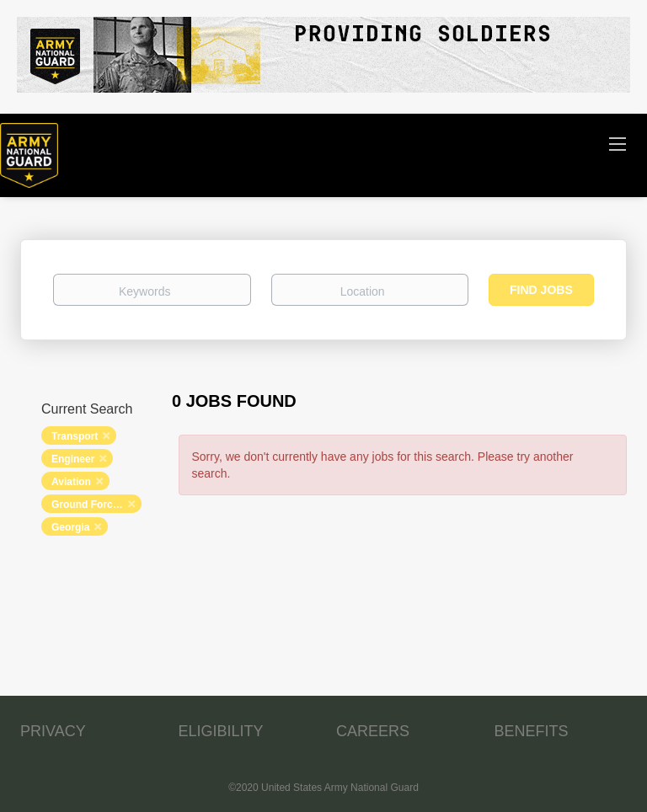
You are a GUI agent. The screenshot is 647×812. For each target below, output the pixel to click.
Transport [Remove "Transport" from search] (75, 436)
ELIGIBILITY (221, 731)
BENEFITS (532, 731)
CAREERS (373, 731)
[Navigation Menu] (618, 143)
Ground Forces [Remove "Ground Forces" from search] (88, 505)
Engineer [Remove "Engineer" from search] (73, 459)
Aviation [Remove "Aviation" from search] (71, 482)
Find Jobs (541, 290)
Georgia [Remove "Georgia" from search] (70, 527)
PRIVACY (53, 731)
